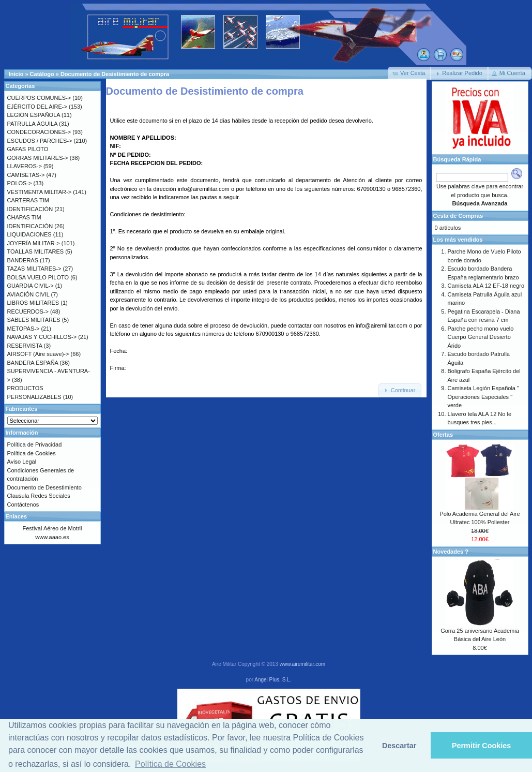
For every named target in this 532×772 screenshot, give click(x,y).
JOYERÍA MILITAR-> (34, 243)
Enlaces (17, 516)
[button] (409, 73)
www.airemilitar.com (302, 664)
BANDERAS (23, 260)
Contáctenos (23, 504)
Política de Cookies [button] (170, 764)
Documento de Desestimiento (44, 487)
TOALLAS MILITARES (36, 251)
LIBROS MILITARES (33, 303)
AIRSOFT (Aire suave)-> (38, 354)
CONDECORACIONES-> (39, 132)
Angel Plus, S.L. (273, 680)
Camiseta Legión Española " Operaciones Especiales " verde (483, 397)
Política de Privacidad (35, 444)
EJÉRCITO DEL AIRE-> (37, 107)
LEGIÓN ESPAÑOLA (34, 115)
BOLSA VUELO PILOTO (38, 277)
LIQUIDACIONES (29, 234)
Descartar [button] (399, 746)
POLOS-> (20, 183)
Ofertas (443, 435)
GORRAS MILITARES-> (38, 158)
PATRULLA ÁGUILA (32, 124)
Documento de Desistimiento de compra (115, 74)
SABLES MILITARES (34, 320)
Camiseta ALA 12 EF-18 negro (486, 286)
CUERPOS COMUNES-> (39, 98)
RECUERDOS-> (28, 311)
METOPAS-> (24, 329)
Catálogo (42, 74)
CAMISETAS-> (26, 175)
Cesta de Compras (458, 216)
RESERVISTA (25, 346)
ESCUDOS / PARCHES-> (40, 141)
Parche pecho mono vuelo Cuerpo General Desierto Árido (481, 337)
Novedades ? (451, 552)
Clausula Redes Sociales (39, 496)
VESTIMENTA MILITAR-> (40, 192)
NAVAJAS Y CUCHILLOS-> (42, 337)
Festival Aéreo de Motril (52, 528)
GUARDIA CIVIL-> (31, 286)
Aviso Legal (22, 462)
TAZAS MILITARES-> (34, 269)
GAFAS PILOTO (28, 149)
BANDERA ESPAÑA (33, 363)
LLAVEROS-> (25, 166)
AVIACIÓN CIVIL (28, 294)
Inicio (16, 74)
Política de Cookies (32, 453)
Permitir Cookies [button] (481, 746)
